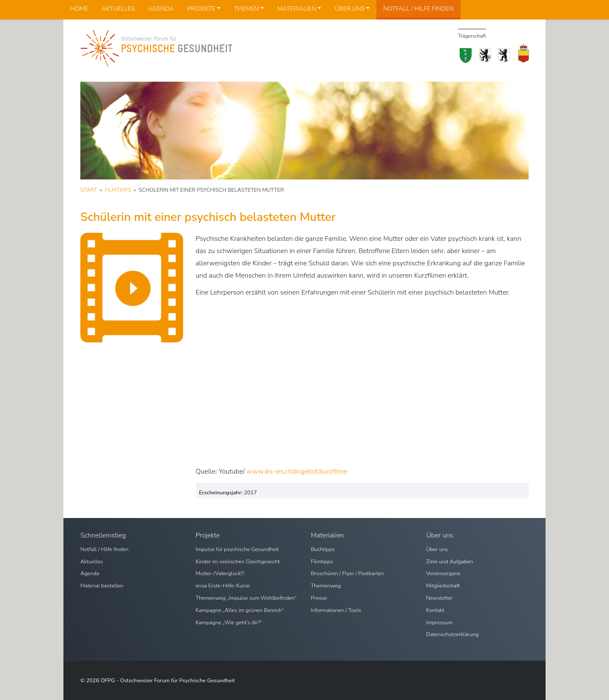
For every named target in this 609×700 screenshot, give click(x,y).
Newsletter (440, 598)
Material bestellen (102, 586)
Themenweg (326, 586)
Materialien (297, 8)
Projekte (202, 8)
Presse (319, 598)
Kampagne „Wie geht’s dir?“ (229, 623)
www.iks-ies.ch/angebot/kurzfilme (297, 471)
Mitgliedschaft (443, 586)
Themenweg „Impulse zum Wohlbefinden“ (246, 598)
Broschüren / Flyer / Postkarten (347, 573)
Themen (246, 8)
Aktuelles (118, 8)
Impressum (440, 623)
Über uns (350, 8)
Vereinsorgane (443, 573)
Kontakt (435, 610)
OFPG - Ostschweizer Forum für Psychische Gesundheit (168, 681)
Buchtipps (323, 549)
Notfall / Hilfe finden (418, 8)
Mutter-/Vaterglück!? (220, 573)
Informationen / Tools (336, 610)
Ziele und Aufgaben (450, 562)
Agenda (161, 8)
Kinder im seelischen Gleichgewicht (238, 562)
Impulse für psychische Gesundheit (237, 549)
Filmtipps (322, 562)
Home (79, 8)
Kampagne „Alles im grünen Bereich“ (240, 610)
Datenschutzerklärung (453, 634)
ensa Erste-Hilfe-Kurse (223, 586)
